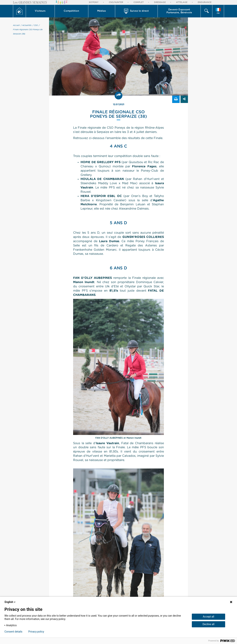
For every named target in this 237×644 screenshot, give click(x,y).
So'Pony (94, 2)
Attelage (182, 2)
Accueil (16, 25)
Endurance (205, 2)
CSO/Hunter (116, 2)
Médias (102, 11)
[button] (40, 11)
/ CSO (35, 25)
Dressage (160, 2)
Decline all (208, 624)
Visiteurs (40, 11)
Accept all (208, 617)
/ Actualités (26, 25)
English (10, 602)
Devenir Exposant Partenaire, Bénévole (179, 11)
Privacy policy (36, 632)
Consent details (13, 632)
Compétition (71, 11)
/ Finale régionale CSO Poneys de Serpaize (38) (28, 30)
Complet (139, 2)
